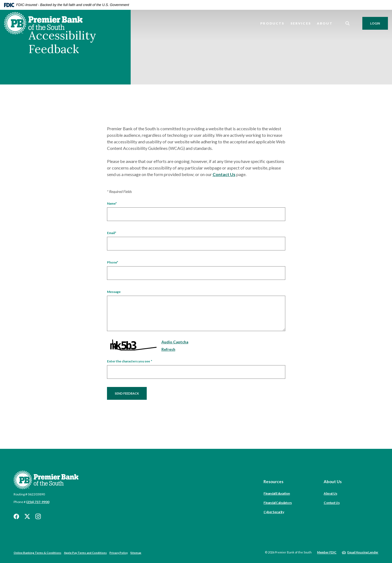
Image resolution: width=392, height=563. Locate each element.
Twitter (27, 516)
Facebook (16, 516)
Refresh (168, 349)
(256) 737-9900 (38, 502)
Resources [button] (273, 482)
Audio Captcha (175, 342)
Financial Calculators (278, 503)
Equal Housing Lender (363, 552)
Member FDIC (327, 552)
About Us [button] (333, 482)
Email (112, 233)
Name (112, 204)
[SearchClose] (348, 23)
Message (114, 292)
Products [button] (272, 23)
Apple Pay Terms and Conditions (85, 553)
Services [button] (301, 23)
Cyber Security (274, 512)
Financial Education (277, 493)
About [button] (325, 23)
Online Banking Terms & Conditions (37, 553)
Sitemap (136, 553)
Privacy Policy (119, 553)
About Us (330, 493)
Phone (113, 262)
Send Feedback (127, 393)
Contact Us (224, 174)
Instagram (38, 516)
